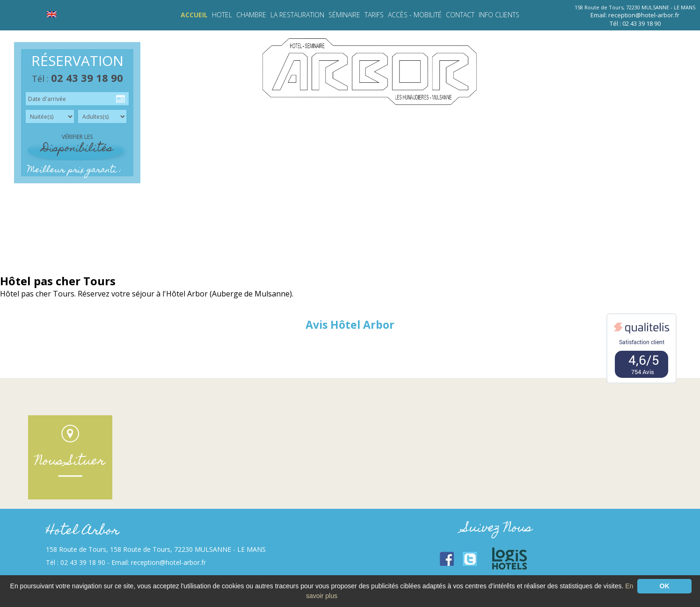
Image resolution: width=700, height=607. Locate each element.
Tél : (77, 79)
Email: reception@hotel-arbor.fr (635, 15)
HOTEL (222, 15)
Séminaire (344, 15)
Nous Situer (70, 462)
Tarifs (374, 15)
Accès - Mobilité (415, 15)
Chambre (251, 15)
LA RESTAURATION (297, 15)
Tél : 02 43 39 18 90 (635, 23)
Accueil (194, 15)
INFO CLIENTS (499, 15)
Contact (460, 15)
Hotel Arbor (83, 531)
